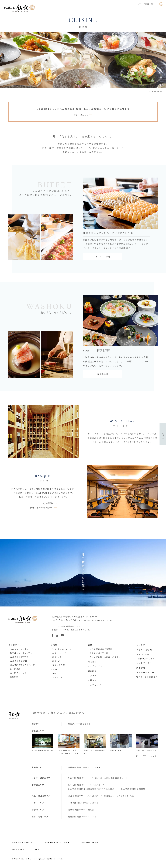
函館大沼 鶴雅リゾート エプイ (82, 817)
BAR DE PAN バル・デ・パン (59, 842)
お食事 (54, 669)
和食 (54, 674)
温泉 (90, 645)
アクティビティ (96, 666)
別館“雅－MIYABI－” (62, 649)
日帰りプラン (94, 680)
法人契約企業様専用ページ (23, 665)
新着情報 (141, 668)
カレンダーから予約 (19, 649)
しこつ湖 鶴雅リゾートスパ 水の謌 (84, 785)
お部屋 (54, 645)
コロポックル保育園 (89, 842)
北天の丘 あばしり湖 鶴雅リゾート (111, 778)
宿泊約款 (14, 677)
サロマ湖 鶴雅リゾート (79, 778)
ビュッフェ (58, 678)
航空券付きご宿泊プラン (22, 653)
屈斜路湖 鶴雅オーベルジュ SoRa (84, 767)
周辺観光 (92, 671)
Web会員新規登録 (19, 661)
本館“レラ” (57, 657)
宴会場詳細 (48, 503)
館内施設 (92, 661)
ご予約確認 (15, 669)
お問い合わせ (143, 654)
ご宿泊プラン (15, 645)
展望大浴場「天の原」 (100, 653)
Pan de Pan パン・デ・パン (25, 849)
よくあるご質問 (144, 650)
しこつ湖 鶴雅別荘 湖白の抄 (92, 789)
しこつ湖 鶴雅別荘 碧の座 (133, 789)
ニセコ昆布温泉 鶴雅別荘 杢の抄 (83, 803)
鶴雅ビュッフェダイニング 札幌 (119, 796)
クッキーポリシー (145, 672)
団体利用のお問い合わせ (42, 507)
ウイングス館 (59, 665)
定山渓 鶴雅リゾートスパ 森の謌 (83, 796)
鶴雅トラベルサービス (22, 842)
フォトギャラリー (145, 663)
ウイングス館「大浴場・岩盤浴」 (105, 657)
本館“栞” (56, 661)
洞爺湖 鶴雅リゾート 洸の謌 (81, 810)
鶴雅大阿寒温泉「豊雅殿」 (102, 649)
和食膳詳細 (102, 374)
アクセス (92, 676)
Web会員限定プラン (20, 657)
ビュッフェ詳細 (102, 257)
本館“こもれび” (59, 653)
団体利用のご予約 (146, 659)
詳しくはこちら (81, 115)
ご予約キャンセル (18, 673)
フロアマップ (94, 685)
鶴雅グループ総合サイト (79, 724)
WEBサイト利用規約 (147, 677)
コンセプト (142, 645)
